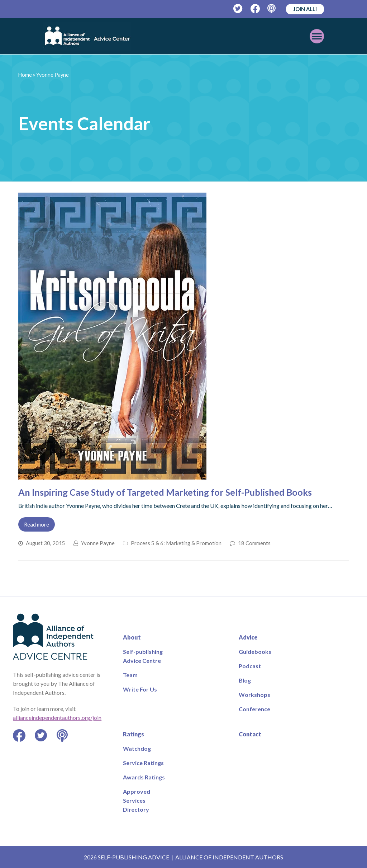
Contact (250, 734)
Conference (254, 709)
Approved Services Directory (137, 800)
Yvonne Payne (98, 543)
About (132, 637)
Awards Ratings (144, 777)
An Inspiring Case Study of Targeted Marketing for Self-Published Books (165, 492)
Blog (245, 680)
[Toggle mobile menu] (317, 36)
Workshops (254, 695)
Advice (248, 637)
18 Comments (254, 543)
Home (25, 75)
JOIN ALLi (305, 9)
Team (130, 675)
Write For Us (140, 689)
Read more (37, 524)
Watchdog (137, 748)
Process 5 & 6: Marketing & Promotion (176, 543)
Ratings (134, 734)
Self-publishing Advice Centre (143, 656)
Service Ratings (143, 763)
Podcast (250, 666)
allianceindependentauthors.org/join (57, 718)
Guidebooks (255, 652)
